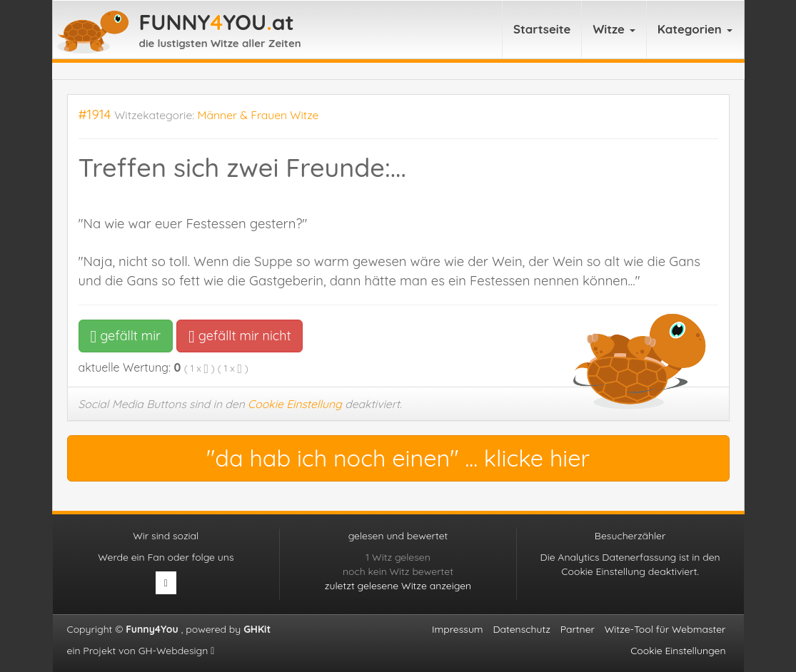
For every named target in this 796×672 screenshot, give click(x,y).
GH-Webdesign (177, 651)
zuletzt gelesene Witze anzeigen (398, 586)
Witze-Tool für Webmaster (665, 629)
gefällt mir (126, 336)
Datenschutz (521, 629)
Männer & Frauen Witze (258, 115)
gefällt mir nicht (240, 336)
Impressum (458, 629)
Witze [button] (614, 29)
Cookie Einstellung (295, 404)
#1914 (95, 114)
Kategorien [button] (695, 29)
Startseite (542, 29)
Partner (578, 629)
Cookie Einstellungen (678, 651)
